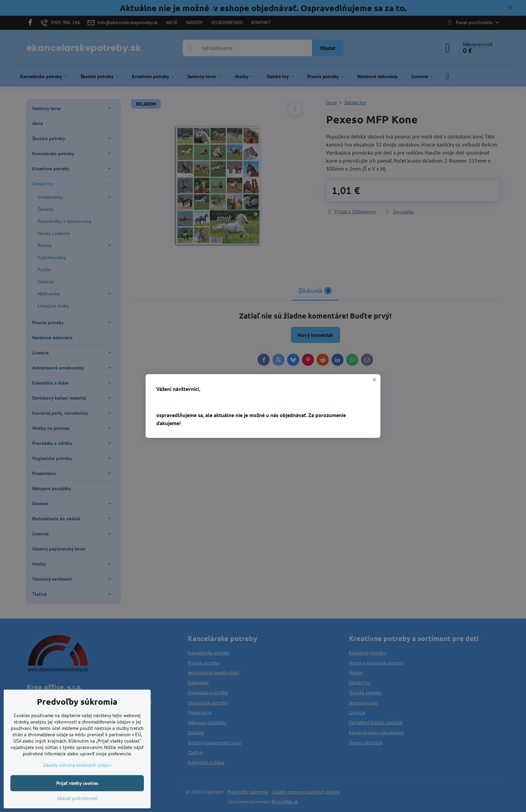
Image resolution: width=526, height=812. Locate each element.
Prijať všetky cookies (77, 783)
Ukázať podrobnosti (77, 798)
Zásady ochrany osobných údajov (77, 765)
